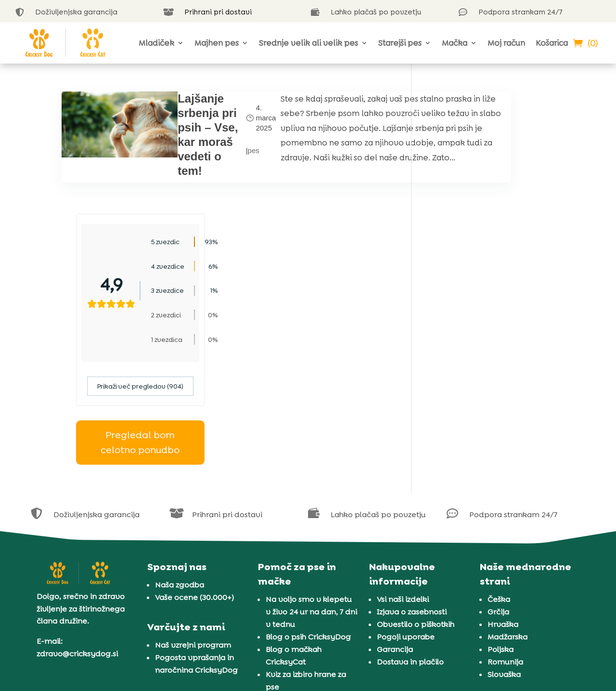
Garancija (395, 527)
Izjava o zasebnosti (412, 489)
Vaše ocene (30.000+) (194, 475)
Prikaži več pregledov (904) (490, 264)
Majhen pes (217, 43)
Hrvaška (503, 502)
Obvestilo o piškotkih (416, 502)
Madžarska (507, 515)
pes (209, 158)
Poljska (500, 527)
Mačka (455, 43)
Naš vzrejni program (193, 522)
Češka (499, 477)
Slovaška (504, 552)
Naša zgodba (180, 463)
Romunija (505, 540)
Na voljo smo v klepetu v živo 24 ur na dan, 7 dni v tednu (311, 489)
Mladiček (156, 43)
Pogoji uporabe (406, 515)
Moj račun (506, 43)
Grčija (498, 489)
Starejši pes (400, 43)
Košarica (552, 43)
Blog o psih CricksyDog (308, 515)
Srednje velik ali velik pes (308, 43)
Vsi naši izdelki (403, 477)
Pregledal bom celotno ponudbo (490, 320)
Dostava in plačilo (410, 540)
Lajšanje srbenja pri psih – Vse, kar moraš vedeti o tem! (175, 142)
